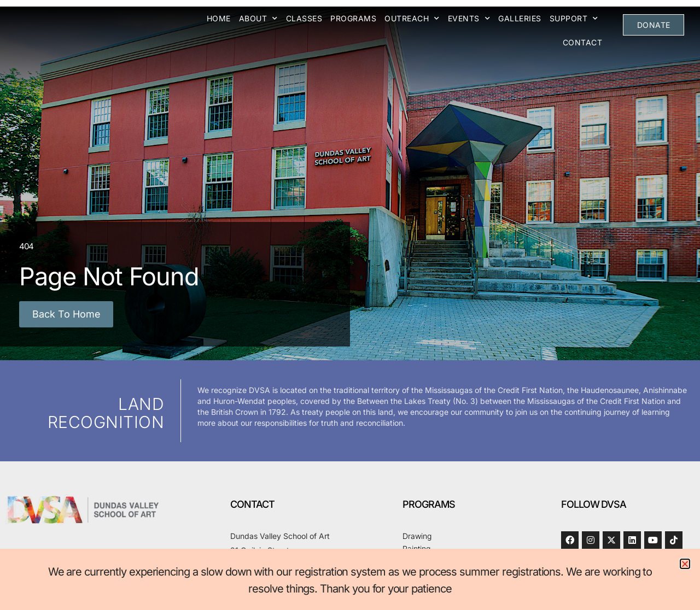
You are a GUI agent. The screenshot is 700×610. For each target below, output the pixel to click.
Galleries (520, 18)
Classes (305, 18)
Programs (354, 18)
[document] (350, 305)
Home (219, 18)
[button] (685, 564)
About (259, 19)
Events (470, 19)
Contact (583, 42)
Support (574, 19)
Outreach (413, 19)
